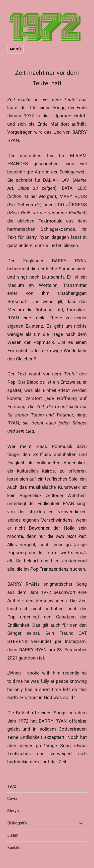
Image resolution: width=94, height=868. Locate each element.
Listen (13, 835)
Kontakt (14, 848)
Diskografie (17, 823)
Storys (13, 811)
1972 (12, 786)
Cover (12, 799)
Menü (15, 49)
